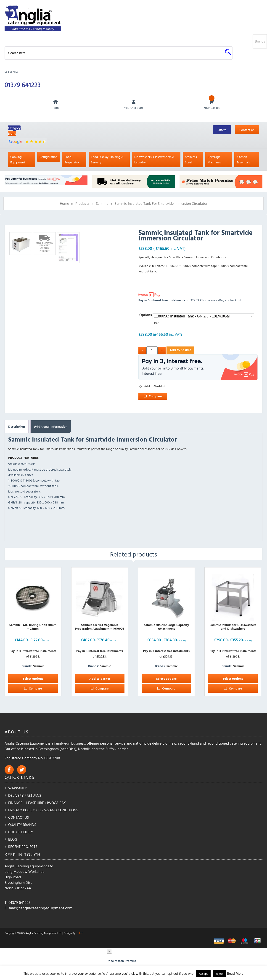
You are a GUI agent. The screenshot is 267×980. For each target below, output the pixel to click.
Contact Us (247, 130)
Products (82, 204)
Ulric (80, 933)
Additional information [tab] (51, 427)
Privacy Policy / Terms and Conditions (43, 810)
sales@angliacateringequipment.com (41, 908)
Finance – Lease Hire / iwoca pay (37, 803)
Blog (13, 840)
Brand (12, 134)
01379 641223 (23, 85)
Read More (235, 973)
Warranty (17, 788)
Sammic (102, 204)
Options (146, 315)
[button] (152, 387)
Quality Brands (22, 825)
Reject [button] (219, 974)
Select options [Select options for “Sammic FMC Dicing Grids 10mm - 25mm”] (33, 679)
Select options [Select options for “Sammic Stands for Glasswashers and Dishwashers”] (233, 679)
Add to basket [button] (100, 679)
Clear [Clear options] (156, 323)
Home (64, 204)
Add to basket (180, 351)
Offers (222, 130)
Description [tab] (17, 427)
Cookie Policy (21, 832)
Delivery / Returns (25, 796)
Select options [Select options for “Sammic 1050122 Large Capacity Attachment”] (166, 679)
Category (14, 128)
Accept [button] (203, 974)
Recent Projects (23, 847)
